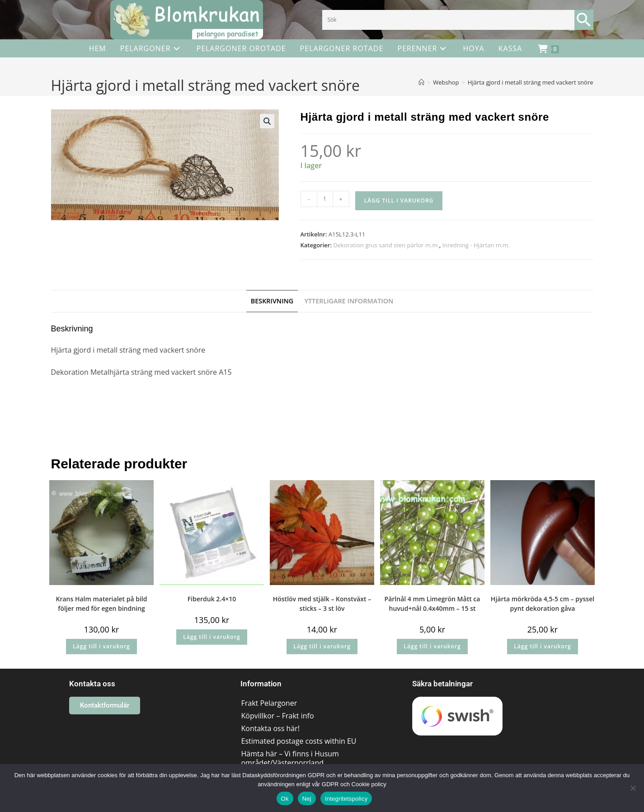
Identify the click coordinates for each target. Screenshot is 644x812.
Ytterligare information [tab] (349, 301)
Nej (307, 799)
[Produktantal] (325, 199)
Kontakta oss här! (270, 728)
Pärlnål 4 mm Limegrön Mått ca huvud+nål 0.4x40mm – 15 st (432, 604)
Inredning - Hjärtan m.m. (476, 245)
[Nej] (633, 788)
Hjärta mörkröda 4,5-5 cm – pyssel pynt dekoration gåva (543, 604)
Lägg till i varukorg (399, 201)
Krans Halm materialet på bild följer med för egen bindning (102, 604)
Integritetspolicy (346, 799)
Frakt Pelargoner (269, 703)
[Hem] (421, 82)
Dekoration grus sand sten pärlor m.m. (386, 245)
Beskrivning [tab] (272, 301)
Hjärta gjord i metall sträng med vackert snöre (531, 82)
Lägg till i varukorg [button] (101, 646)
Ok (285, 799)
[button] (267, 121)
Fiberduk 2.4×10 (212, 599)
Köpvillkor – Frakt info (277, 716)
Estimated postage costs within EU (298, 741)
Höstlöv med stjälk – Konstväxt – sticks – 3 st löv (322, 604)
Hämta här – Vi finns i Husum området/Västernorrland (290, 758)
